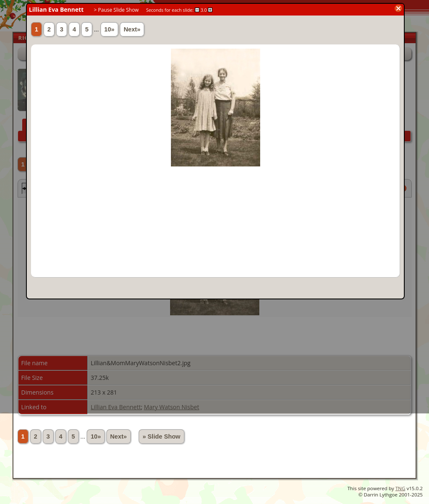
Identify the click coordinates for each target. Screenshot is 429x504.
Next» (119, 436)
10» (96, 436)
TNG (401, 488)
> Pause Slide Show (116, 10)
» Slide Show (161, 436)
